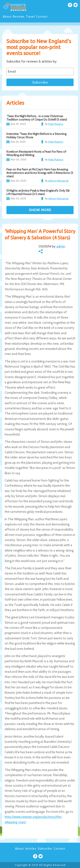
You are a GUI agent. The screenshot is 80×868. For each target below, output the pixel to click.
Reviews (19, 16)
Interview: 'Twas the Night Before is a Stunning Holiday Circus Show (36, 136)
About (7, 16)
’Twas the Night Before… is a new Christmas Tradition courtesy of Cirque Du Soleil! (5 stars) (37, 118)
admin (61, 246)
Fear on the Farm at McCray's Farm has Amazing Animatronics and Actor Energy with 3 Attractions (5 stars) (40, 173)
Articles (31, 849)
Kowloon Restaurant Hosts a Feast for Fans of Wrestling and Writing (36, 153)
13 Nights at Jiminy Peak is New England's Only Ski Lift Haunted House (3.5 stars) (38, 192)
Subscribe (45, 849)
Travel (30, 16)
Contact (42, 16)
